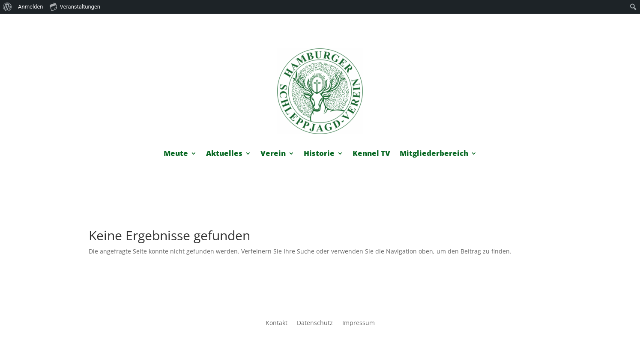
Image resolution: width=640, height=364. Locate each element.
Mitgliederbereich (434, 154)
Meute (176, 154)
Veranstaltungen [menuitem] (75, 6)
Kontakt (277, 323)
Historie (319, 154)
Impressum (359, 323)
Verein (273, 154)
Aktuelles (224, 154)
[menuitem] (7, 7)
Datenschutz (315, 323)
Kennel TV (371, 154)
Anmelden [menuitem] (31, 7)
